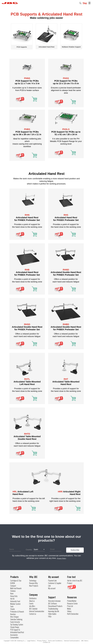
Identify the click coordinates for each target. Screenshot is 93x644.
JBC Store (84, 641)
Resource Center (72, 603)
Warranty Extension (54, 601)
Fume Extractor (15, 622)
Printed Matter (72, 601)
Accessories (14, 635)
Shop (85, 3)
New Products (34, 586)
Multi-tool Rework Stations (16, 590)
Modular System (15, 604)
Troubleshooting (53, 609)
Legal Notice (31, 641)
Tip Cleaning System (17, 624)
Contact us (33, 614)
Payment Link (52, 581)
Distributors (33, 598)
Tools (12, 606)
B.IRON (13, 583)
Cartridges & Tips (16, 581)
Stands (12, 609)
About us (32, 601)
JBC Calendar (33, 609)
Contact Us (46, 642)
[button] (80, 3)
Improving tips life (54, 611)
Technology (33, 581)
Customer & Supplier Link (55, 584)
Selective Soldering (16, 619)
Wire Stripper (14, 617)
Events (31, 603)
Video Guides (52, 614)
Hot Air (12, 599)
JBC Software (52, 603)
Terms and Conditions (55, 641)
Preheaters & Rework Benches (17, 613)
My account (52, 588)
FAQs (50, 616)
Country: (29, 550)
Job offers (32, 606)
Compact (13, 586)
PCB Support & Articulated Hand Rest (17, 631)
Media (69, 609)
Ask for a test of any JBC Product (75, 582)
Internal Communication (37, 611)
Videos (69, 611)
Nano (12, 593)
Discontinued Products (55, 606)
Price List (70, 606)
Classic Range (15, 627)
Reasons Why (33, 583)
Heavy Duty (14, 596)
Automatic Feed (15, 601)
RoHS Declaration (73, 614)
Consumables (14, 637)
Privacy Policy (42, 641)
